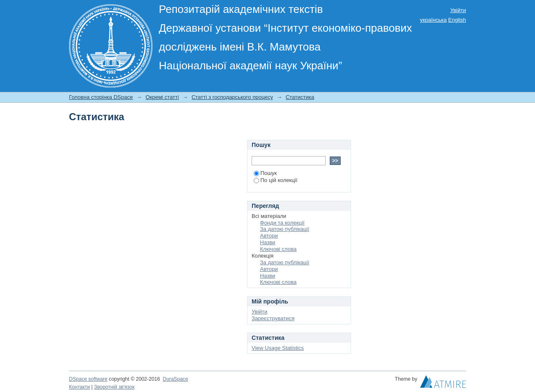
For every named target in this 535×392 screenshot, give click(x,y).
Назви (268, 242)
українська (433, 20)
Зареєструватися (273, 318)
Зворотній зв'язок (114, 387)
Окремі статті (162, 97)
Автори (269, 236)
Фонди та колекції (282, 223)
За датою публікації (285, 229)
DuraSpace (175, 379)
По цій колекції (276, 180)
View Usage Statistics (278, 348)
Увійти (458, 10)
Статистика (300, 97)
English (457, 20)
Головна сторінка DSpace (101, 97)
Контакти (79, 387)
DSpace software (88, 379)
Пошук (265, 173)
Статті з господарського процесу (232, 97)
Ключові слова (278, 249)
